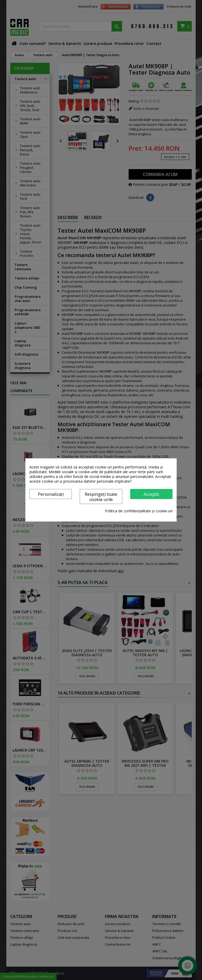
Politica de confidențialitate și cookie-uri (139, 511)
